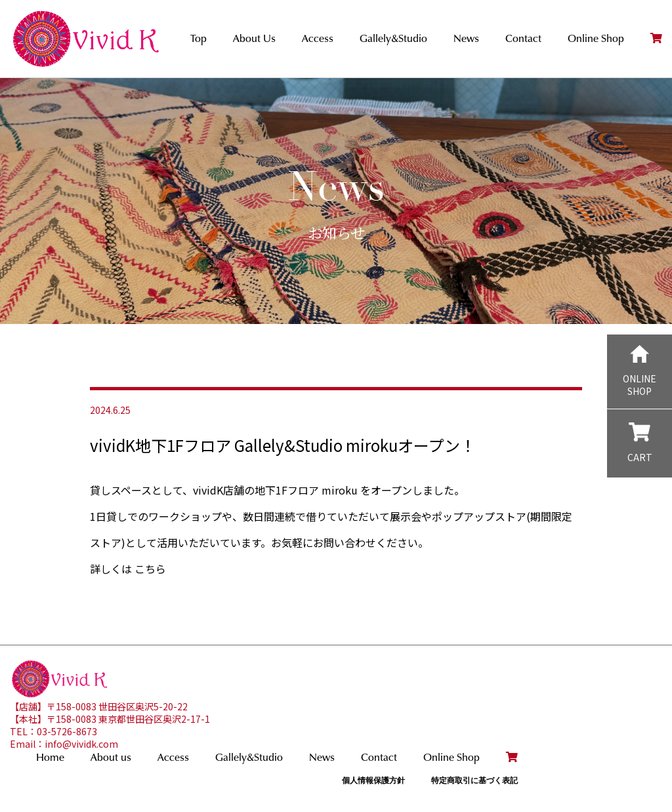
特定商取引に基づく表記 (474, 780)
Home (50, 757)
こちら (150, 569)
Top (199, 38)
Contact (523, 38)
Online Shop (596, 38)
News (466, 38)
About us (111, 757)
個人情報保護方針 (373, 780)
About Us (254, 38)
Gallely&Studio (393, 38)
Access (318, 38)
